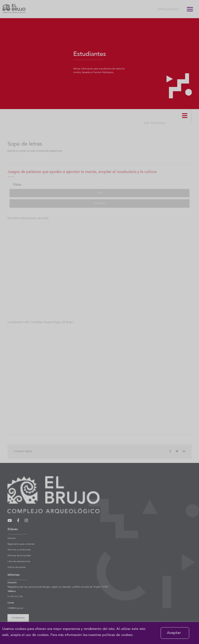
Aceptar (174, 633)
